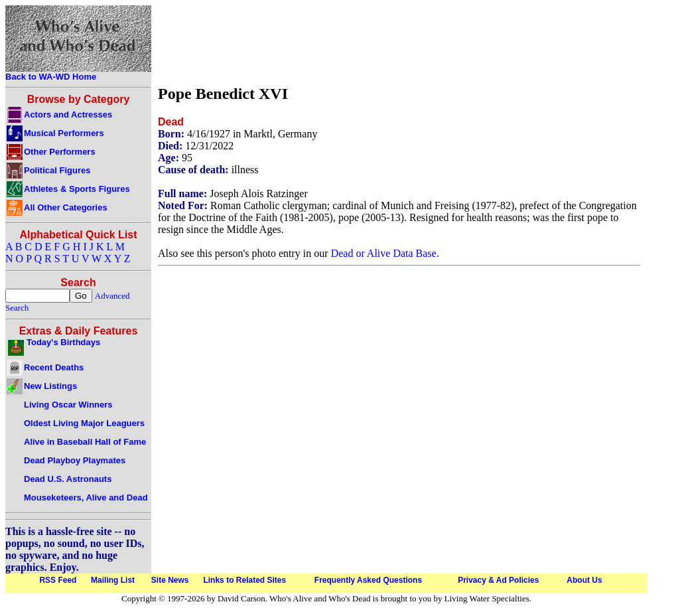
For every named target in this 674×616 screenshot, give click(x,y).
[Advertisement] (399, 42)
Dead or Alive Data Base (384, 253)
